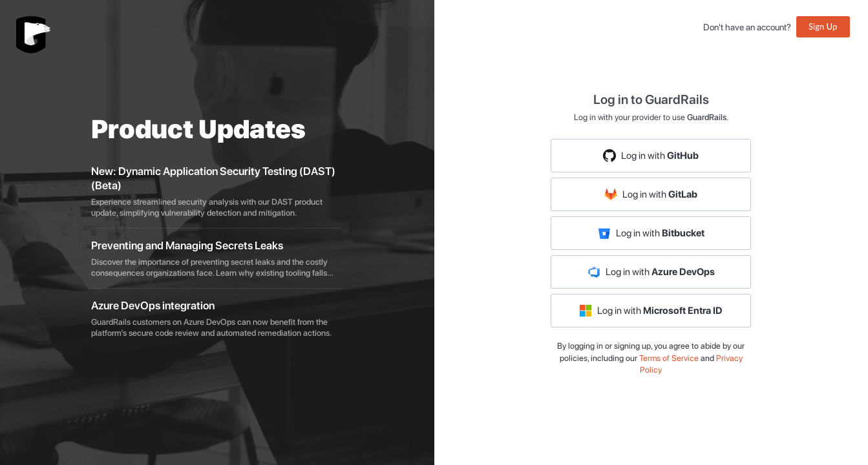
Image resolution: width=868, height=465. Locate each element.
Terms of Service (669, 358)
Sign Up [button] (823, 26)
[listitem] (217, 192)
